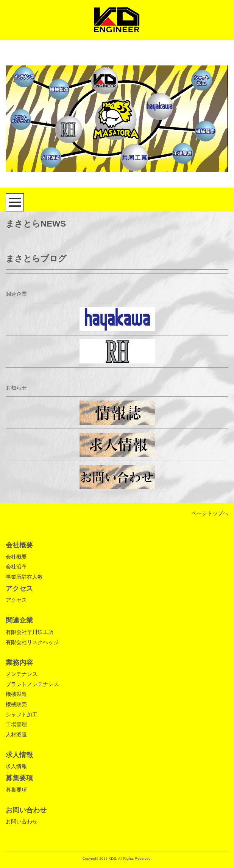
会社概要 (16, 557)
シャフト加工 (22, 714)
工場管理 (16, 724)
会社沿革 (16, 567)
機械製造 (16, 694)
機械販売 (16, 704)
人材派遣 (16, 734)
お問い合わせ (22, 821)
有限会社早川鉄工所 (30, 632)
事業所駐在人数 (24, 577)
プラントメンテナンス (32, 684)
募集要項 (16, 790)
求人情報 (16, 766)
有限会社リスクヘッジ (32, 642)
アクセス (16, 600)
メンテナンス (22, 674)
